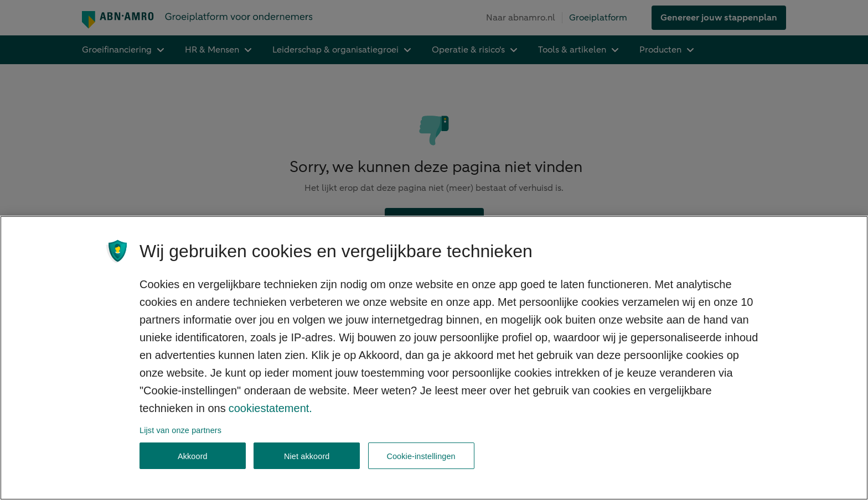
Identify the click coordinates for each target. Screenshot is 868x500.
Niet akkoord (307, 456)
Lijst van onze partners (180, 430)
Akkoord (193, 456)
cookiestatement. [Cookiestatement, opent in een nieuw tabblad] (270, 408)
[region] (434, 358)
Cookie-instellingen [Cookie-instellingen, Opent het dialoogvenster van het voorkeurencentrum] (421, 456)
